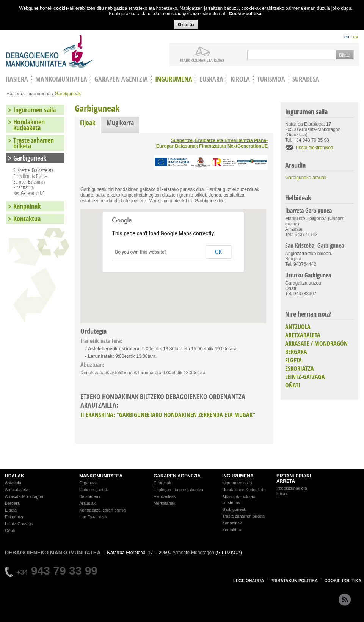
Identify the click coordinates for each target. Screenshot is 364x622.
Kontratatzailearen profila (102, 510)
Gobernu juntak (93, 490)
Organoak (88, 483)
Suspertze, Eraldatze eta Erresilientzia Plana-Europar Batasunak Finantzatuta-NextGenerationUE (212, 143)
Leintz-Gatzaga (19, 524)
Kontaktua (27, 219)
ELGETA (293, 360)
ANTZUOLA (298, 327)
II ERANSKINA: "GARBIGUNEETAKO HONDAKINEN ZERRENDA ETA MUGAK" (168, 415)
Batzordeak (90, 496)
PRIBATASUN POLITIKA (294, 581)
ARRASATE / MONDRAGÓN (316, 343)
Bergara (12, 503)
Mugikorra (120, 123)
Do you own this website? (141, 252)
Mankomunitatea (61, 79)
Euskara (211, 79)
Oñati (10, 531)
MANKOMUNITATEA (101, 476)
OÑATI (293, 385)
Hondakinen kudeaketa (29, 125)
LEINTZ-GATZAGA (305, 377)
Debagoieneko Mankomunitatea (50, 51)
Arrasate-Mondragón (24, 496)
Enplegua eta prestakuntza (178, 490)
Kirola (240, 79)
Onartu (186, 24)
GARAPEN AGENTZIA (177, 476)
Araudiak (87, 503)
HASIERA (17, 79)
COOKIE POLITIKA (343, 581)
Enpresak (162, 483)
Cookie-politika (245, 14)
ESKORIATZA (300, 368)
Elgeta (11, 510)
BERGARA (296, 352)
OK (218, 252)
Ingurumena (174, 79)
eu (347, 37)
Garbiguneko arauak (306, 178)
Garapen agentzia (121, 79)
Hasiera (14, 94)
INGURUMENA (238, 476)
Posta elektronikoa (315, 148)
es (356, 37)
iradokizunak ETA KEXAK (202, 60)
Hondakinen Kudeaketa (244, 490)
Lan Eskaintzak (93, 517)
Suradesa (306, 79)
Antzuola (13, 483)
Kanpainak (27, 206)
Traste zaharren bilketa (34, 143)
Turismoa (271, 79)
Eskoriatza (15, 517)
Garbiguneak (30, 158)
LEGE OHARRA (249, 581)
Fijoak (90, 123)
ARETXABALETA (303, 335)
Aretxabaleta (17, 490)
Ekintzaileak (165, 496)
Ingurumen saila (35, 110)
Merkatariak (164, 503)
